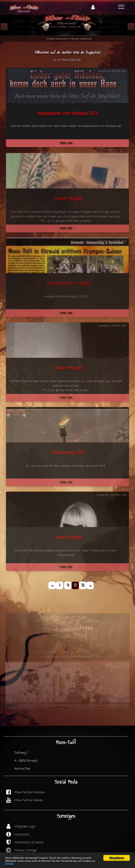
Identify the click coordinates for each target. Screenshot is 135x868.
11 (68, 585)
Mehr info (66, 143)
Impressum (22, 835)
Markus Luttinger (26, 851)
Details (9, 864)
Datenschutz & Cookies (29, 843)
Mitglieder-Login (25, 827)
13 (83, 585)
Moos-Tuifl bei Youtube (29, 800)
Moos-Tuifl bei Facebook (30, 793)
